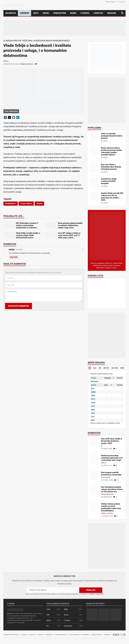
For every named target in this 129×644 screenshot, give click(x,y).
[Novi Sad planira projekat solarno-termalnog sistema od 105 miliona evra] (95, 490)
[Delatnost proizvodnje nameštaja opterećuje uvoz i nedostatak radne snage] (95, 459)
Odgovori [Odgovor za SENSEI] (14, 257)
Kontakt (41, 635)
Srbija (6, 61)
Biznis (73, 13)
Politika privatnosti (61, 635)
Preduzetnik (60, 13)
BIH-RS (106, 368)
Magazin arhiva (96, 635)
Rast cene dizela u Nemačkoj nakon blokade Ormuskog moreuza (111, 167)
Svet (48, 615)
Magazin (112, 13)
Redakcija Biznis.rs (27, 64)
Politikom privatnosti (96, 594)
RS (90, 368)
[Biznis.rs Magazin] (107, 236)
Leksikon (24, 13)
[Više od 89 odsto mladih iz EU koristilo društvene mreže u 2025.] (95, 442)
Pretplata (107, 635)
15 (116, 480)
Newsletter (86, 635)
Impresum (32, 635)
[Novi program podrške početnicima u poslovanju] (95, 476)
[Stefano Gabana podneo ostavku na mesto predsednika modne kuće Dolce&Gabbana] (95, 507)
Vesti (36, 13)
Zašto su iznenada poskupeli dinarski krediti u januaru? (112, 136)
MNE (122, 368)
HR (100, 368)
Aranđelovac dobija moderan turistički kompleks (109, 181)
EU (102, 446)
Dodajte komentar (15, 264)
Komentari (10, 244)
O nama (24, 635)
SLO (95, 368)
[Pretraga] (122, 13)
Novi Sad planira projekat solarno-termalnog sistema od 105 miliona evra (112, 489)
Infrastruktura (107, 494)
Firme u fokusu (107, 513)
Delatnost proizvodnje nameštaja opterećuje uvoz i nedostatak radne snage (112, 458)
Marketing (49, 635)
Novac (46, 13)
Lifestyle (98, 13)
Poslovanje (106, 477)
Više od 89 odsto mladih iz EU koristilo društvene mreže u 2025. (112, 441)
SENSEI (12, 250)
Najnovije (11, 13)
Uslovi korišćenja (74, 635)
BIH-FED (115, 368)
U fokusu (85, 13)
